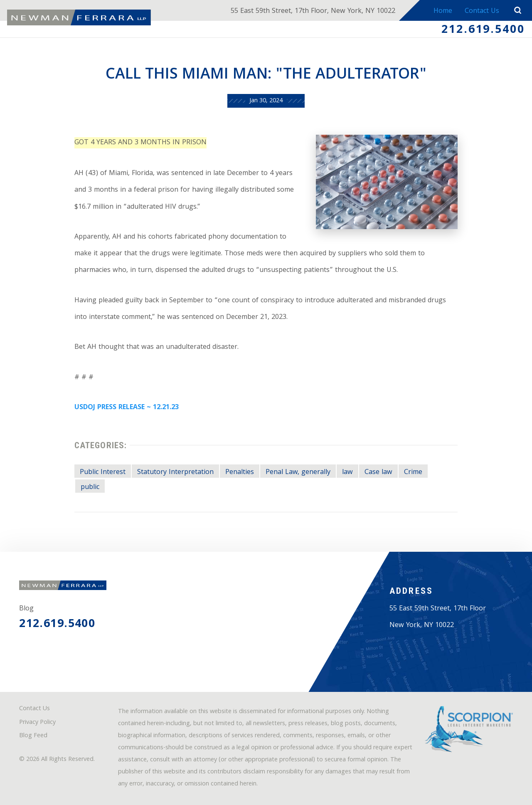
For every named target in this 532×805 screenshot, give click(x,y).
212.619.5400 (483, 30)
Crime (413, 473)
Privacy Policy (37, 723)
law (347, 473)
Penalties (240, 473)
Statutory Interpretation (175, 473)
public (90, 488)
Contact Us (482, 11)
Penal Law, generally (298, 473)
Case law (378, 473)
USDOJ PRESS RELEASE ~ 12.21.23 (127, 408)
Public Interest (103, 473)
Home (443, 11)
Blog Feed (33, 736)
